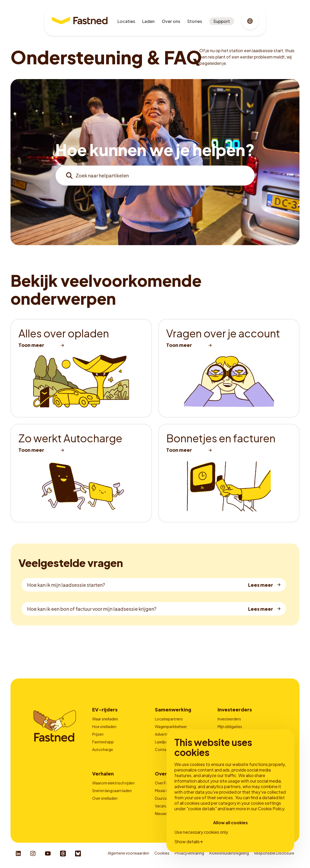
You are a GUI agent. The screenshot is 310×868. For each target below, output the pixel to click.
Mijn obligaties (230, 726)
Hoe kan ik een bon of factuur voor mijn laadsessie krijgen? (92, 609)
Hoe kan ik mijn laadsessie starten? (66, 585)
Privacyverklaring (189, 853)
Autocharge (103, 749)
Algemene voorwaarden (128, 853)
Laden (148, 21)
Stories (195, 21)
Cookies (162, 853)
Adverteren (164, 734)
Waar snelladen (105, 719)
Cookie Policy (271, 809)
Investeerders (229, 719)
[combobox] (155, 176)
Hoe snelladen (104, 726)
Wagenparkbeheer (171, 726)
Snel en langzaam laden (112, 791)
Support (222, 21)
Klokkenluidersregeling (229, 853)
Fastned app (103, 742)
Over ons (171, 21)
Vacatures (164, 806)
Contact (162, 749)
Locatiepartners (169, 719)
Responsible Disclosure (274, 853)
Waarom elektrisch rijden (113, 783)
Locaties (126, 21)
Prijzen (98, 734)
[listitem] (81, 368)
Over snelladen (105, 798)
